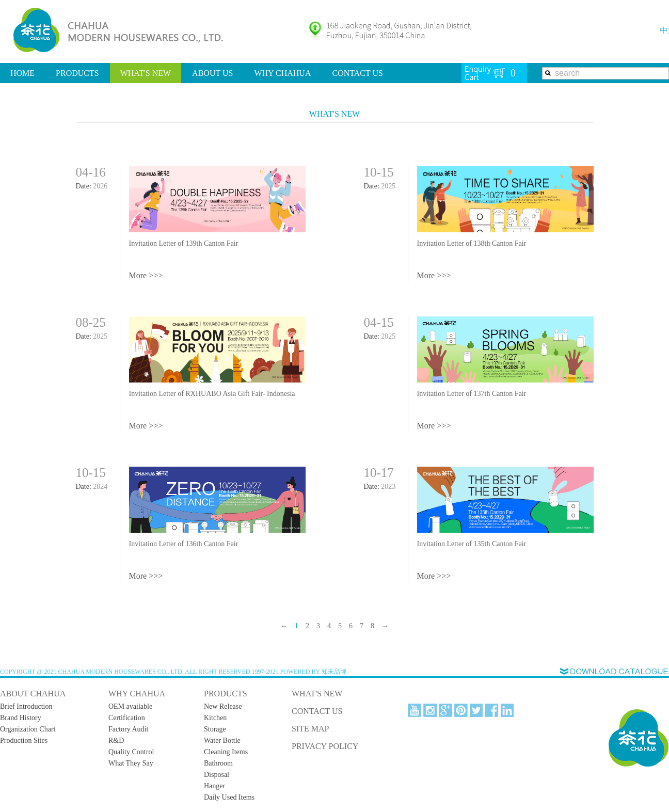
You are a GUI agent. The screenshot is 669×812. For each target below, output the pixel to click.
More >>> (146, 275)
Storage (215, 729)
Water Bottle (222, 741)
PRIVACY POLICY (325, 746)
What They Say (131, 763)
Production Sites (24, 741)
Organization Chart (28, 729)
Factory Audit (128, 729)
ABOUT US (212, 73)
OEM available (130, 706)
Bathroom (218, 763)
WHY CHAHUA (282, 73)
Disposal (217, 775)
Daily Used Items (229, 797)
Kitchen (215, 718)
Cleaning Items (226, 752)
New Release (223, 706)
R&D (116, 741)
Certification (127, 718)
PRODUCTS (77, 73)
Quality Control (131, 752)
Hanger (214, 786)
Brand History (21, 718)
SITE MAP (310, 729)
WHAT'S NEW (146, 73)
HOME (22, 73)
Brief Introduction (26, 706)
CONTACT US (357, 73)
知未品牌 (334, 672)
